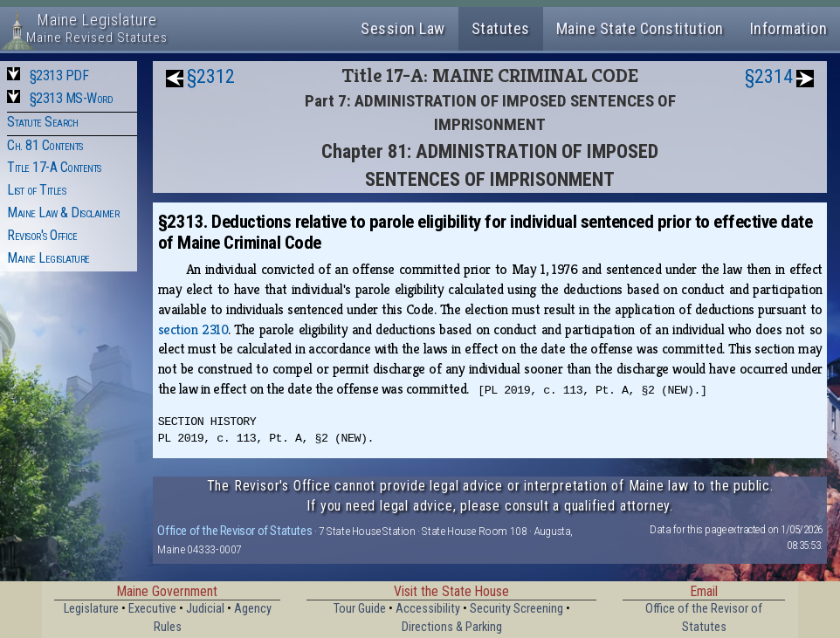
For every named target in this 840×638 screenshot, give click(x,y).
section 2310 (193, 329)
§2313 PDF (59, 75)
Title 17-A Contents (54, 167)
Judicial (205, 609)
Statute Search (42, 122)
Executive (152, 609)
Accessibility (428, 609)
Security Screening (516, 609)
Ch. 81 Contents (45, 145)
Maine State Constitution (640, 28)
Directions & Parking (452, 627)
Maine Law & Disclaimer (63, 213)
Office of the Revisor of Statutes (234, 531)
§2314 (769, 76)
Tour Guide (360, 609)
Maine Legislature (48, 258)
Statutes (501, 28)
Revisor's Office (42, 235)
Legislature (91, 609)
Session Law (403, 28)
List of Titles (36, 190)
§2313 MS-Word (72, 98)
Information (789, 28)
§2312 (211, 76)
